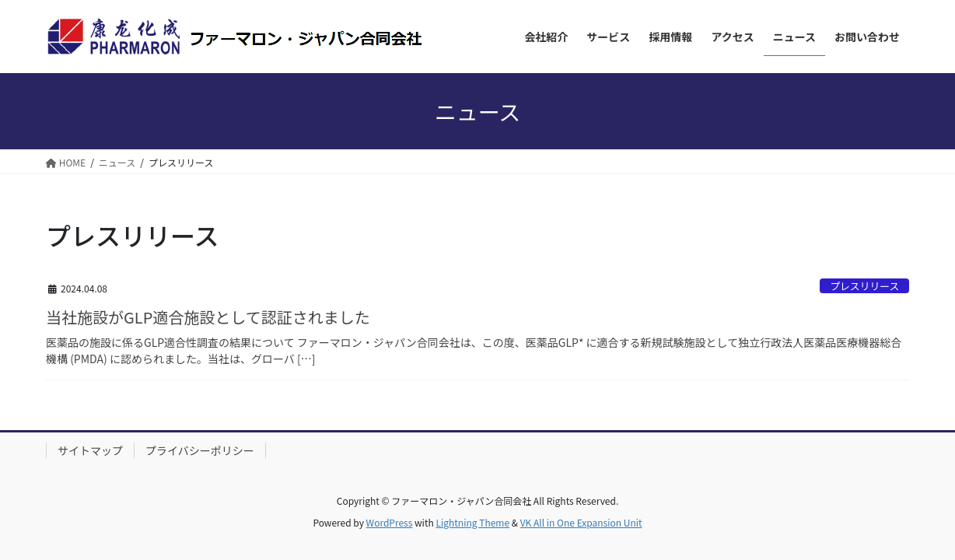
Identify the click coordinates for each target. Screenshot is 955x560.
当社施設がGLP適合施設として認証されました (208, 317)
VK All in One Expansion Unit (581, 522)
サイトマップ (90, 450)
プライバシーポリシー (200, 450)
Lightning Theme (472, 522)
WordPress (390, 522)
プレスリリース (864, 286)
